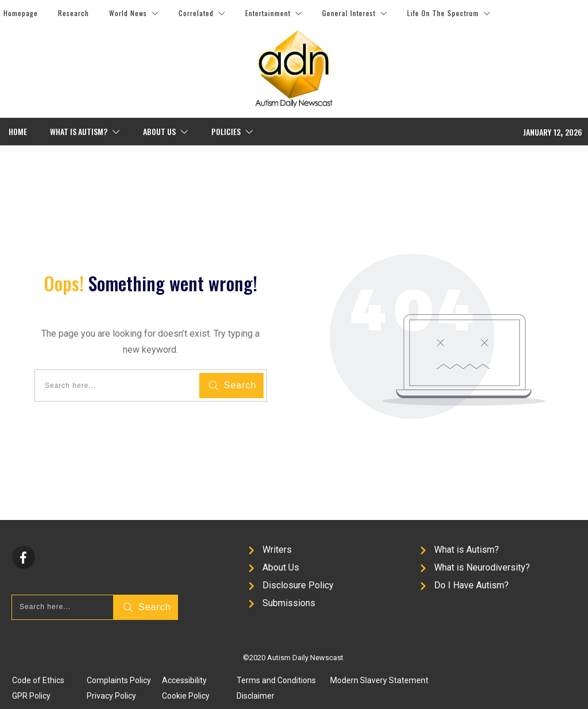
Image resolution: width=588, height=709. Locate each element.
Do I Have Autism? (471, 585)
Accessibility (184, 680)
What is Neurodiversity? (482, 567)
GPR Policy (31, 696)
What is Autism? (467, 550)
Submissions (289, 603)
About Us (281, 567)
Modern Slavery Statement (379, 680)
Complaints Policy (119, 680)
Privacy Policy (111, 696)
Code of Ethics (38, 680)
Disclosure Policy (298, 585)
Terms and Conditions (276, 680)
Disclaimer (256, 696)
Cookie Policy (186, 696)
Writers (277, 550)
